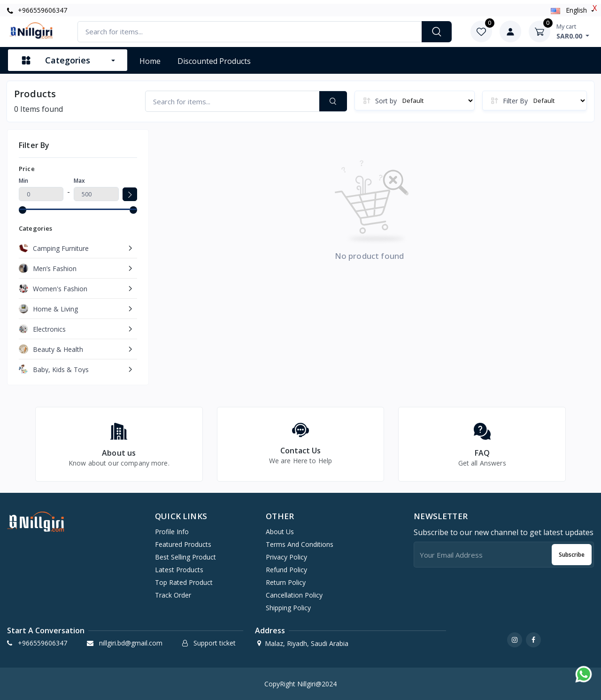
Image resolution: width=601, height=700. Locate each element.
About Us (280, 532)
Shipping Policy (288, 608)
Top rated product (184, 582)
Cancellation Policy (294, 595)
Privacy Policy (286, 557)
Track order (173, 595)
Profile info (172, 532)
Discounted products (214, 61)
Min (23, 181)
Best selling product (185, 557)
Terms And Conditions (300, 544)
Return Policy (286, 582)
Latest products (179, 570)
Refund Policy (286, 570)
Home (150, 61)
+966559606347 (37, 10)
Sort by (386, 101)
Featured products (183, 544)
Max (79, 181)
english (570, 10)
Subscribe (572, 555)
